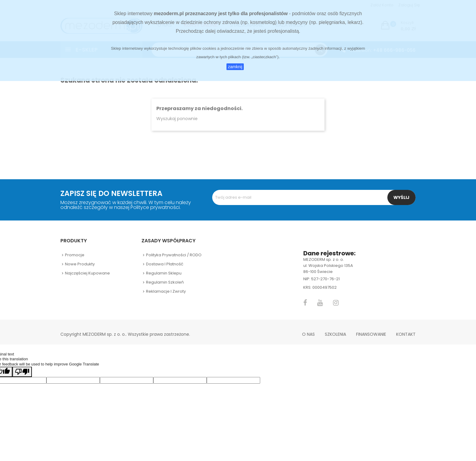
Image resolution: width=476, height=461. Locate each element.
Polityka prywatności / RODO (174, 255)
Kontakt (406, 334)
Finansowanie (371, 334)
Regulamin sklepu (164, 273)
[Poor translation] (22, 372)
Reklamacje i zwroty (166, 291)
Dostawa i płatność (165, 264)
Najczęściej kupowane (87, 273)
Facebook (305, 303)
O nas (308, 334)
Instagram (336, 303)
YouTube (320, 303)
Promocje (75, 255)
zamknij (235, 67)
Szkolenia (335, 334)
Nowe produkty (80, 264)
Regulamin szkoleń (165, 282)
